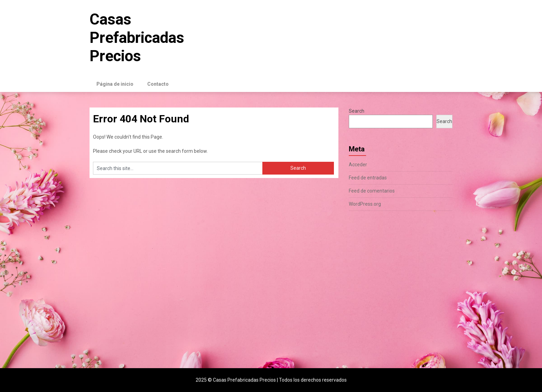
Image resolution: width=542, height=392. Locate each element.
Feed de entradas (368, 178)
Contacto (158, 84)
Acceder (358, 165)
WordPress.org (365, 204)
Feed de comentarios (372, 191)
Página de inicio (115, 84)
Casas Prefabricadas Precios (137, 38)
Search (357, 111)
